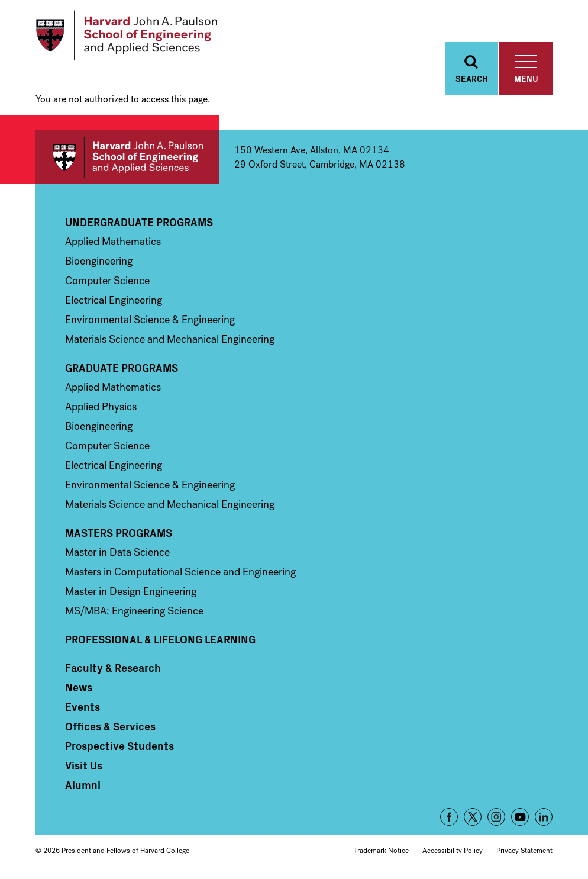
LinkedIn (544, 817)
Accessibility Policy (453, 851)
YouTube (520, 817)
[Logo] (126, 36)
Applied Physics (101, 407)
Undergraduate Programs (139, 222)
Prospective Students (119, 746)
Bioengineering (99, 261)
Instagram (496, 817)
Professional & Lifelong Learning (160, 639)
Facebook (449, 817)
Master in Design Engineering (131, 591)
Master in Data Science (117, 552)
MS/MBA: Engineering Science (134, 611)
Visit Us (84, 765)
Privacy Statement (524, 851)
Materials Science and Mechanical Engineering (170, 339)
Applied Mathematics (113, 242)
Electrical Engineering (114, 300)
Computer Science (107, 281)
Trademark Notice (381, 851)
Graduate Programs (122, 368)
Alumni (83, 785)
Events (83, 707)
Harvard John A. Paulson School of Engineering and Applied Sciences (127, 157)
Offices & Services (110, 726)
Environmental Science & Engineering (150, 320)
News (79, 687)
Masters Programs (119, 533)
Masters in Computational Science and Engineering (180, 572)
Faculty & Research (113, 668)
